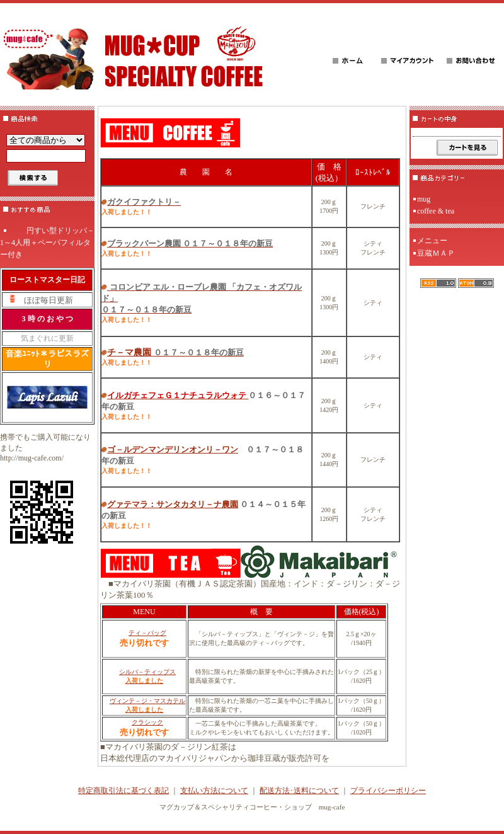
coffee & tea (436, 211)
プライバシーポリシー (388, 791)
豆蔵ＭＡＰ (436, 253)
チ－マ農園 (175, 352)
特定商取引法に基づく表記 (123, 791)
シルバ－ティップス (147, 672)
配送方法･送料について (299, 791)
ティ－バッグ (147, 633)
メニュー (432, 241)
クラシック (147, 722)
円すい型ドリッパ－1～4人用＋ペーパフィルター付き (47, 243)
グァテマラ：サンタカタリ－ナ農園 (173, 504)
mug (424, 199)
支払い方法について (214, 791)
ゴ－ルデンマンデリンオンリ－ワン (173, 449)
